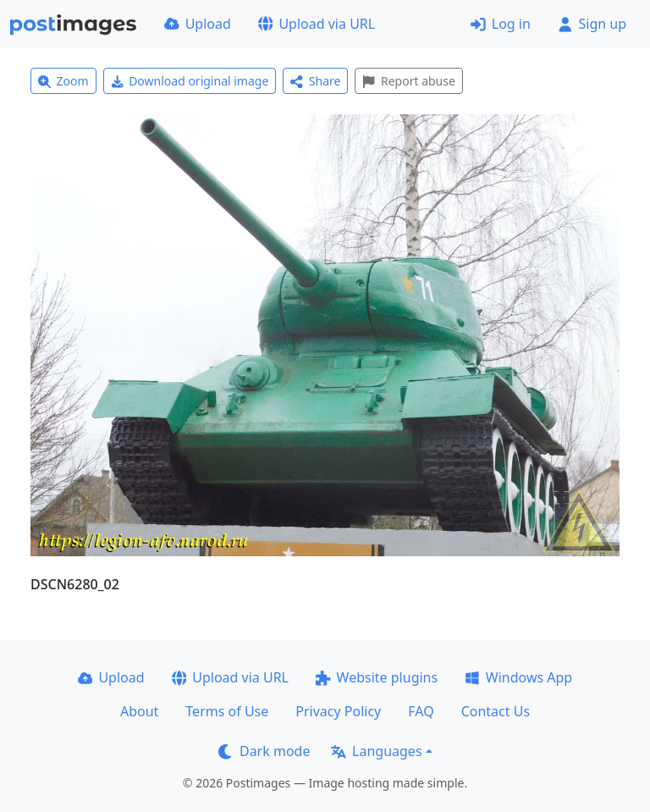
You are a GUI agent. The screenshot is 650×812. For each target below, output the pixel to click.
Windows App (518, 677)
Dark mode (264, 751)
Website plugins (377, 677)
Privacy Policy (338, 711)
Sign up (592, 24)
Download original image (190, 81)
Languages (376, 751)
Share (315, 81)
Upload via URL (317, 24)
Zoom (63, 81)
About (139, 711)
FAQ (421, 711)
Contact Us (496, 711)
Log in (501, 24)
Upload (198, 24)
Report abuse (408, 81)
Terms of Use (227, 711)
